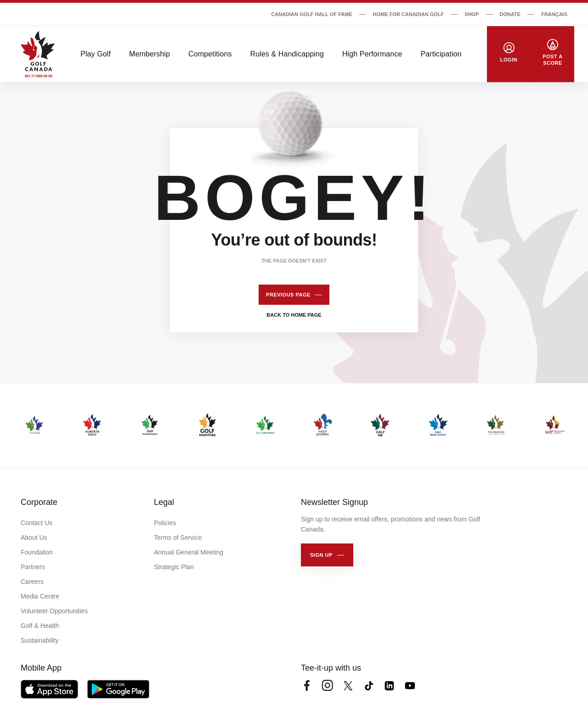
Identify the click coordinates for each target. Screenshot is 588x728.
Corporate (39, 502)
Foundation (37, 552)
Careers (32, 582)
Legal (164, 502)
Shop (472, 14)
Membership (150, 54)
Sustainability (40, 640)
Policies (165, 523)
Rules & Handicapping (287, 54)
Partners (33, 567)
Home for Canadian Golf (409, 14)
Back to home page (294, 315)
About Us (34, 538)
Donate (510, 14)
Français (554, 14)
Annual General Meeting (189, 552)
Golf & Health (40, 626)
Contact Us (37, 523)
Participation (441, 54)
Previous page (288, 295)
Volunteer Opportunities (54, 611)
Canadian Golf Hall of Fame (311, 14)
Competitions (210, 54)
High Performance (372, 54)
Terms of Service (178, 538)
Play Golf (96, 54)
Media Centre (40, 596)
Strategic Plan (174, 567)
